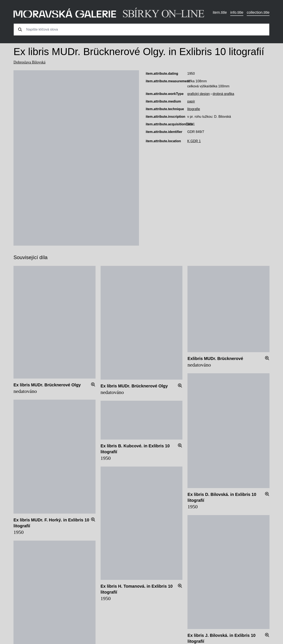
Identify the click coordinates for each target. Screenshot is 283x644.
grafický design (199, 94)
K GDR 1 (194, 141)
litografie (194, 109)
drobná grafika (223, 94)
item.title (220, 12)
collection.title (258, 12)
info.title (237, 12)
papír (191, 101)
